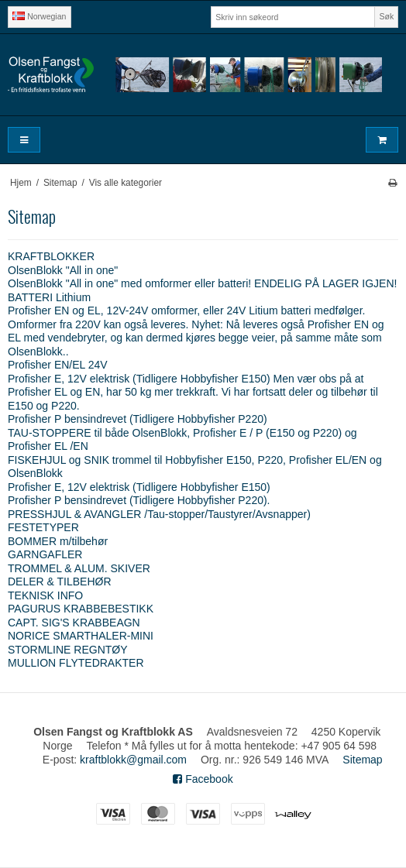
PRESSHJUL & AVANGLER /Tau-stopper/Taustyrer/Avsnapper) (159, 514)
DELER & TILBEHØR (60, 582)
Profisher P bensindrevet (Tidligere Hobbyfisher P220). (139, 500)
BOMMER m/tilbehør (58, 541)
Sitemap (362, 760)
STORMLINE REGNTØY (68, 650)
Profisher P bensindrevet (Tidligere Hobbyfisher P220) (138, 419)
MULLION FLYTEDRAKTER (76, 663)
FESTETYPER (43, 527)
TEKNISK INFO (45, 595)
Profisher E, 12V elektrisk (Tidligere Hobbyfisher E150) (139, 487)
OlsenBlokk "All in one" (63, 270)
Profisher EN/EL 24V (58, 365)
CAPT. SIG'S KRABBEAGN (74, 623)
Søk (387, 16)
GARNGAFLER (45, 554)
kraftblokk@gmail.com (133, 760)
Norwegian (39, 16)
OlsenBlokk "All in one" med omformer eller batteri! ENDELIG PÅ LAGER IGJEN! (202, 283)
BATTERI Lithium (49, 297)
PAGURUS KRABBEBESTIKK (81, 609)
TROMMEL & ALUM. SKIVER (79, 568)
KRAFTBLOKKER (51, 256)
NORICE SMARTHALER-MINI (81, 636)
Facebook (203, 779)
